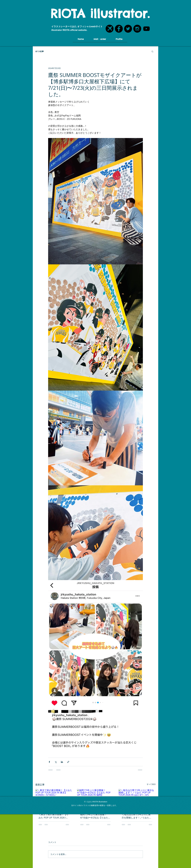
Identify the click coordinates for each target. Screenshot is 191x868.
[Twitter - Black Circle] (128, 29)
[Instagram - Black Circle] (137, 29)
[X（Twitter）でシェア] (56, 762)
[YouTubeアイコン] (146, 29)
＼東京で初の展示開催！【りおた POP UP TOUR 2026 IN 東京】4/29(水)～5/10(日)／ (54, 816)
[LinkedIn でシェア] (62, 762)
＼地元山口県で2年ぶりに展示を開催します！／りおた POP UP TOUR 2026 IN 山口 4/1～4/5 (136, 816)
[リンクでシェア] (68, 762)
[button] (152, 51)
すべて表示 (151, 784)
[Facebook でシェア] (49, 762)
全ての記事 (39, 51)
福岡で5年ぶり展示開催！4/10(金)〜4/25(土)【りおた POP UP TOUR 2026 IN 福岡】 (94, 816)
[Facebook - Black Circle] (119, 29)
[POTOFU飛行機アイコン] (110, 29)
